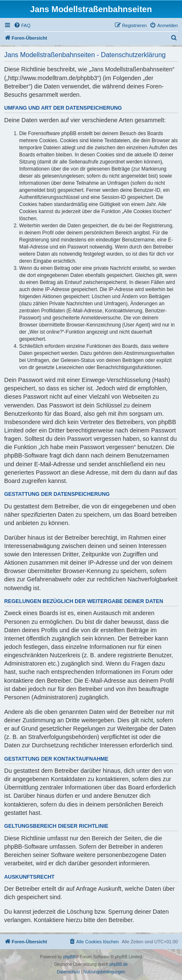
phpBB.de (119, 964)
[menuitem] (22, 25)
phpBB (70, 957)
